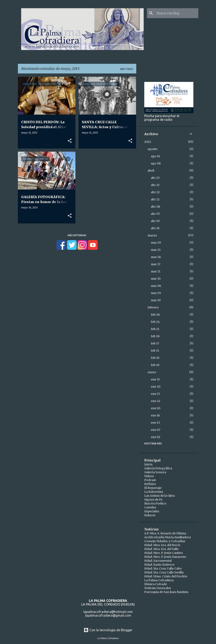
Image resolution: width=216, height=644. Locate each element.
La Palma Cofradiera (159, 580)
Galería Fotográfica (158, 468)
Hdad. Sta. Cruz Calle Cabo (163, 568)
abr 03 (155, 221)
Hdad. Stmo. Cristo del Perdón (166, 576)
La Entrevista (154, 492)
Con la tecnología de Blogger (108, 630)
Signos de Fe (153, 500)
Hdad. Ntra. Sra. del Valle (161, 549)
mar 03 (156, 300)
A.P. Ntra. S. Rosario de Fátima (165, 533)
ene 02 (156, 437)
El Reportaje (153, 488)
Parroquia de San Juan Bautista (166, 592)
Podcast (150, 480)
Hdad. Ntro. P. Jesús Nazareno (165, 557)
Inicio (148, 464)
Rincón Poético (155, 503)
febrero (153, 307)
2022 (148, 142)
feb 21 (155, 329)
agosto (152, 149)
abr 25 (155, 178)
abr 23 (155, 185)
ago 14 (155, 156)
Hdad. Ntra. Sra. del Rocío (162, 545)
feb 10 (155, 358)
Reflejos (150, 484)
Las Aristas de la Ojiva (159, 496)
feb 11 (155, 351)
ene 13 (155, 423)
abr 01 (155, 228)
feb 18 (155, 336)
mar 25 (156, 250)
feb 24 (155, 322)
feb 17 (155, 343)
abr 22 (155, 192)
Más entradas (77, 235)
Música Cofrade (156, 584)
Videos (149, 476)
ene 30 (156, 387)
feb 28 (155, 315)
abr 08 (155, 207)
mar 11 (156, 271)
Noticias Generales (158, 588)
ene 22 (155, 401)
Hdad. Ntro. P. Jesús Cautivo (164, 553)
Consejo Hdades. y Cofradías (165, 541)
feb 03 (155, 365)
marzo (152, 235)
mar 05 (156, 293)
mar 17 (156, 264)
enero (152, 372)
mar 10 (156, 279)
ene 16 (155, 415)
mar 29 (156, 243)
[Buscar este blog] (177, 13)
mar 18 (156, 257)
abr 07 (155, 214)
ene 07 (156, 430)
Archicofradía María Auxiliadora (167, 537)
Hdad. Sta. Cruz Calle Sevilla (164, 572)
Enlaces (150, 515)
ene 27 (155, 394)
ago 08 (156, 163)
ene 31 (155, 379)
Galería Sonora (155, 472)
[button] (70, 141)
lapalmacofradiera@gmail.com (108, 615)
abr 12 (155, 199)
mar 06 (156, 286)
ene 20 (156, 408)
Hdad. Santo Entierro (159, 565)
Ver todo (126, 69)
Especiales (152, 511)
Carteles (150, 507)
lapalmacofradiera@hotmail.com (108, 612)
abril (151, 171)
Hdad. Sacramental (158, 561)
